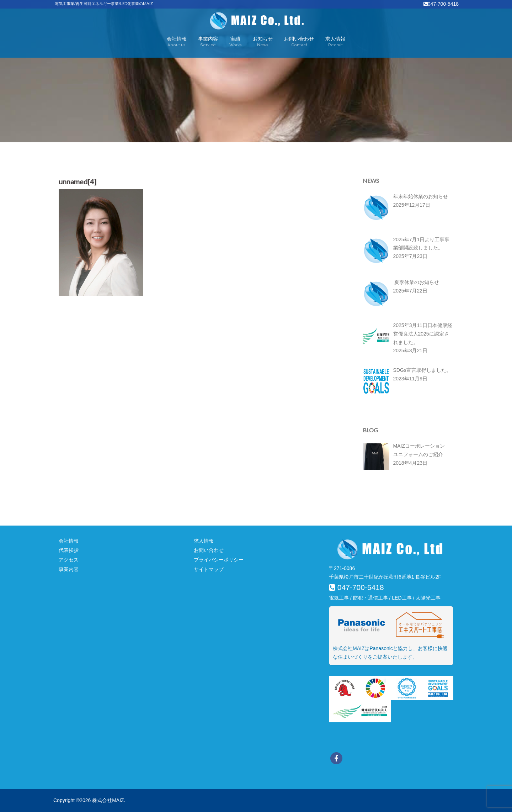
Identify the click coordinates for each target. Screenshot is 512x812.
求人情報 (335, 42)
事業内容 (208, 42)
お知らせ (263, 42)
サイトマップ (209, 569)
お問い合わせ (299, 42)
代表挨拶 (69, 550)
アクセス (69, 560)
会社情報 (177, 42)
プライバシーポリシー (219, 560)
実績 (236, 42)
